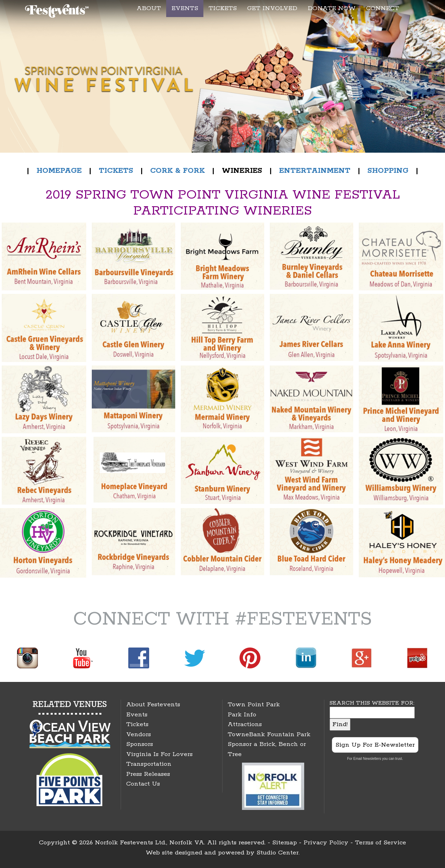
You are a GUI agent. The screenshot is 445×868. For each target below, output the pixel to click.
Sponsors (140, 744)
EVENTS (185, 8)
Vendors (139, 734)
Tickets (137, 724)
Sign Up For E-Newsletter (375, 745)
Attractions (245, 724)
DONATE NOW (332, 8)
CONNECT (383, 8)
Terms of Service (381, 843)
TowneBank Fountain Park (269, 734)
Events (137, 715)
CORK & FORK (177, 171)
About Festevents (153, 705)
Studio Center (278, 853)
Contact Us (143, 784)
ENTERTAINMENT (315, 171)
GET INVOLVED (272, 8)
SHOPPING (388, 171)
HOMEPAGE (59, 171)
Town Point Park (254, 705)
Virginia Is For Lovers (159, 754)
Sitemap (285, 843)
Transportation (149, 764)
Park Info (242, 715)
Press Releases (148, 774)
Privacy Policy (326, 843)
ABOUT (149, 8)
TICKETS (223, 8)
